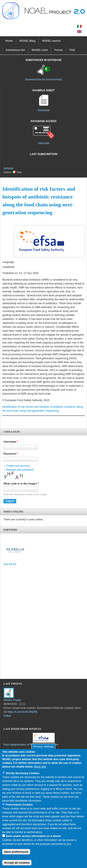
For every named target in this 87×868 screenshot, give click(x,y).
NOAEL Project (12, 700)
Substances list (15, 50)
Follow (7, 716)
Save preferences (16, 852)
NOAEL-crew (40, 50)
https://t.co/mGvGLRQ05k (22, 712)
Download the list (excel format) (43, 79)
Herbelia (8, 168)
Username (11, 442)
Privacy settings (43, 746)
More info (40, 767)
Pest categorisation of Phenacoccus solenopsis (31, 745)
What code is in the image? (21, 484)
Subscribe (44, 143)
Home (9, 41)
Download (44, 110)
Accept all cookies (17, 863)
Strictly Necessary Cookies (23, 773)
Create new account (18, 466)
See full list (10, 564)
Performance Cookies (19, 805)
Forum (58, 50)
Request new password (20, 470)
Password (11, 454)
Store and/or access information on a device (33, 836)
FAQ (72, 50)
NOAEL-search (51, 41)
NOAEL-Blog (27, 41)
